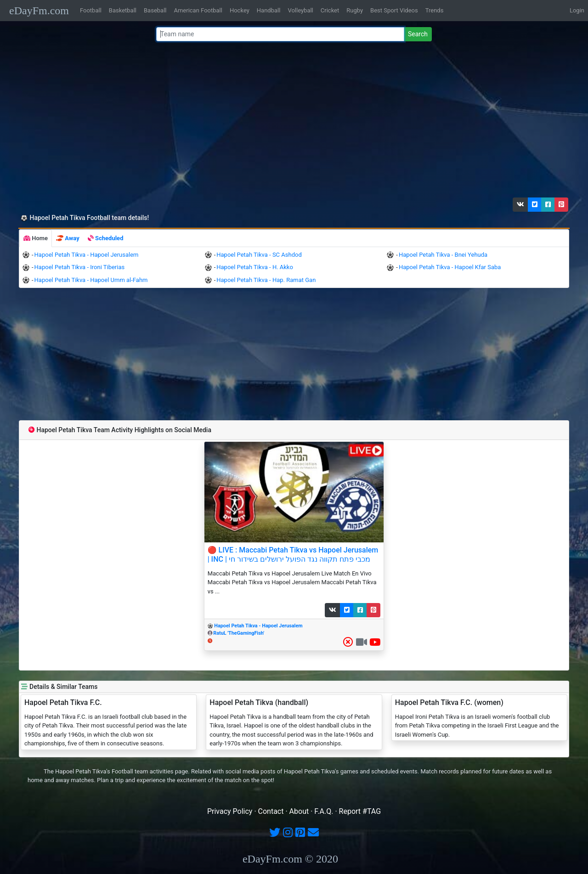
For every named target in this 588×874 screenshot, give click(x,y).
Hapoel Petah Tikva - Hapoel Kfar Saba (450, 267)
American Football (198, 10)
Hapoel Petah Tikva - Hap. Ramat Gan (266, 280)
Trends (435, 10)
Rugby (355, 10)
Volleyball (300, 10)
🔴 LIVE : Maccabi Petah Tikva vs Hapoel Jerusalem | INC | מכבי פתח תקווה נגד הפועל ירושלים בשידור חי (293, 554)
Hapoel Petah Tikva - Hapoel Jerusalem (87, 255)
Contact (271, 811)
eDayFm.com (39, 11)
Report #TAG (360, 811)
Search (418, 34)
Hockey (240, 10)
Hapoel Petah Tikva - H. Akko (255, 267)
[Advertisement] (291, 122)
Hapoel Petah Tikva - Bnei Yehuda (443, 255)
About (299, 811)
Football (91, 10)
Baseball (155, 10)
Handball (269, 10)
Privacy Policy (230, 811)
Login (577, 10)
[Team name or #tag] (280, 34)
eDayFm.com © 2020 (290, 859)
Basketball (123, 10)
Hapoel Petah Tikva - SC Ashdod (259, 255)
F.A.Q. (324, 811)
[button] (520, 205)
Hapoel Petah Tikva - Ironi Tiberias (80, 267)
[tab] (36, 238)
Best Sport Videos (394, 10)
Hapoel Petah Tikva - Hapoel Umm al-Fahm (91, 280)
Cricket (330, 10)
